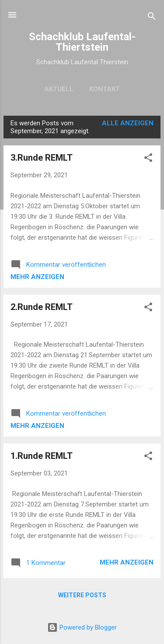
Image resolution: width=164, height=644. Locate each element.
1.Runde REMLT (42, 456)
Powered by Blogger (82, 627)
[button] (148, 159)
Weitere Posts (82, 595)
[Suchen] (152, 18)
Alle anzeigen (128, 123)
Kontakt (105, 89)
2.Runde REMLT (42, 307)
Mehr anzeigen (37, 277)
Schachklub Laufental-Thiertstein (82, 42)
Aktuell (59, 89)
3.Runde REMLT (42, 158)
